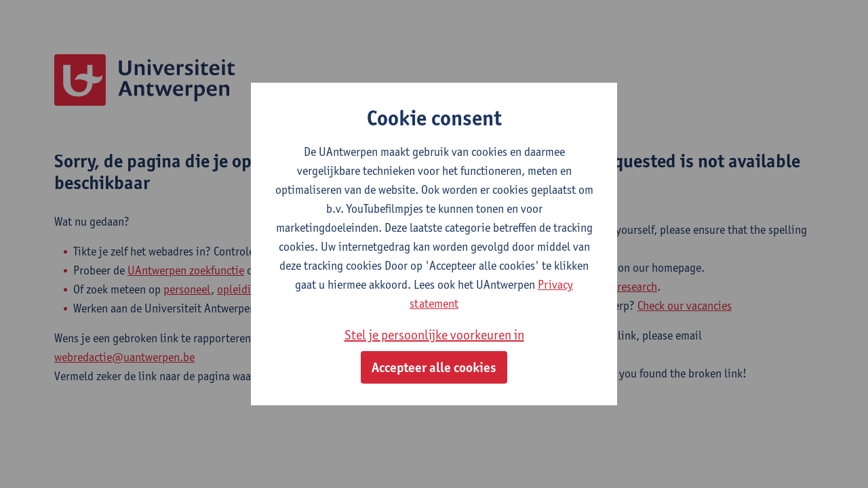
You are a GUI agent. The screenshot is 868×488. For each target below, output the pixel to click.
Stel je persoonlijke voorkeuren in (434, 335)
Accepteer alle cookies (434, 367)
